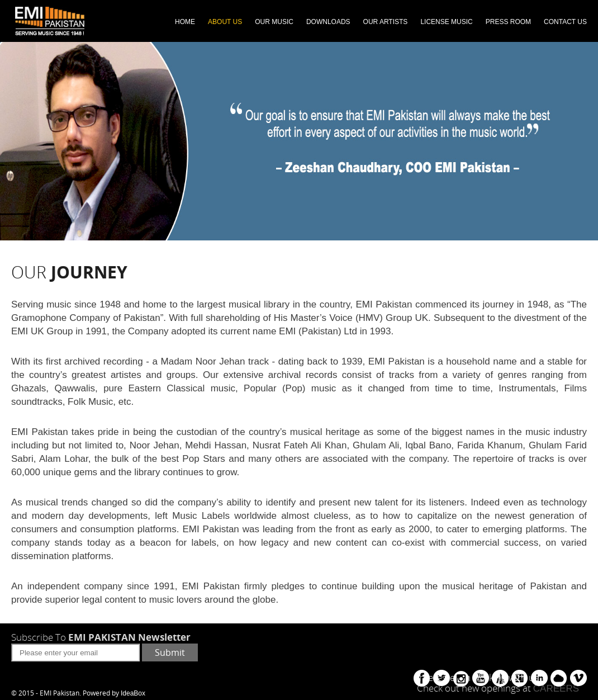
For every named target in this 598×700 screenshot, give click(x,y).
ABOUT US (225, 22)
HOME (185, 22)
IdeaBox (133, 693)
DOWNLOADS (328, 22)
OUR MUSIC (274, 22)
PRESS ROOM (508, 22)
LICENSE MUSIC (446, 22)
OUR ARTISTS (386, 22)
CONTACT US (565, 22)
